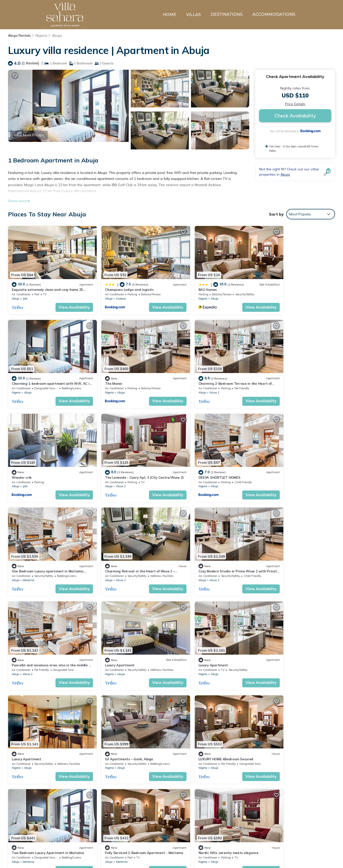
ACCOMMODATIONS (274, 15)
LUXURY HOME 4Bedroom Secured (122, 634)
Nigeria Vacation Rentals (35, 831)
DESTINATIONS (227, 15)
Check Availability (295, 116)
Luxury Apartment (109, 546)
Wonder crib (187, 371)
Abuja (57, 35)
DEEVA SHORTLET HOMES (33, 459)
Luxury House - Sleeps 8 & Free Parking (126, 721)
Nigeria (41, 35)
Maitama (111, 467)
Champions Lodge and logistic (119, 283)
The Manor (20, 371)
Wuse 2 (111, 380)
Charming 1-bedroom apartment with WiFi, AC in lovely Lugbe (229, 847)
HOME (169, 15)
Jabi (25, 292)
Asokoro (111, 292)
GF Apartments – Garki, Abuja (36, 634)
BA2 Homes (187, 283)
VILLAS (193, 15)
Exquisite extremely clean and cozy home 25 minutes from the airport (235, 823)
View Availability (64, 301)
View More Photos (29, 135)
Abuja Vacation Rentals (34, 823)
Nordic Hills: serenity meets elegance (42, 721)
